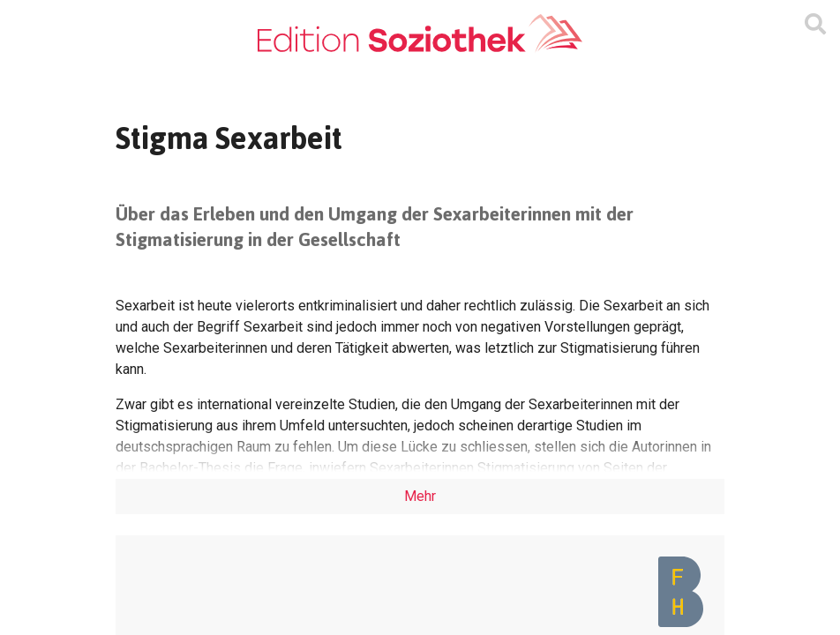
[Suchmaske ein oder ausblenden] (815, 25)
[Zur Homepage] (420, 34)
